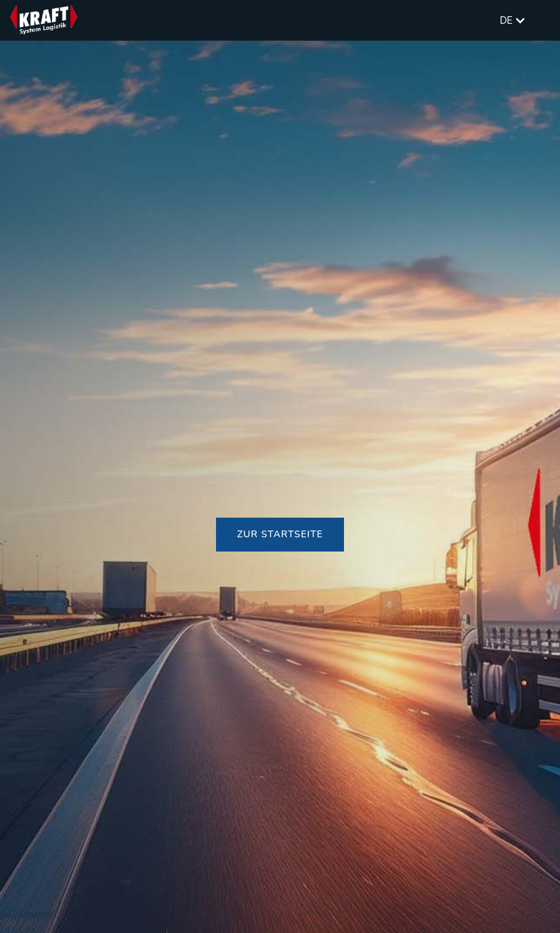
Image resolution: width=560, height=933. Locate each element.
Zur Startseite (280, 534)
